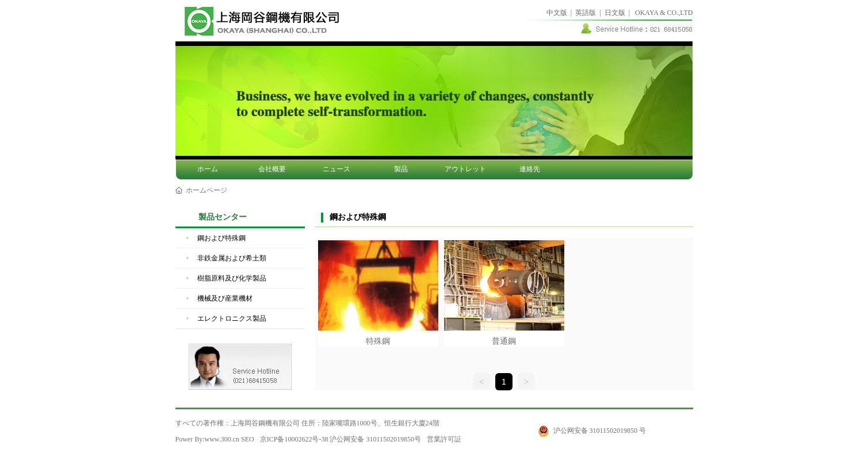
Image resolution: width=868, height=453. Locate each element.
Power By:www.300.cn (208, 439)
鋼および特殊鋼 (221, 238)
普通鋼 (504, 341)
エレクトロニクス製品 (232, 318)
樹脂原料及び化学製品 (232, 278)
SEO (248, 439)
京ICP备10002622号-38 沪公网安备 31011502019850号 (341, 439)
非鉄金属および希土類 (232, 258)
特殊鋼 (378, 341)
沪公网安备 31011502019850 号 (600, 431)
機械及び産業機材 (225, 298)
